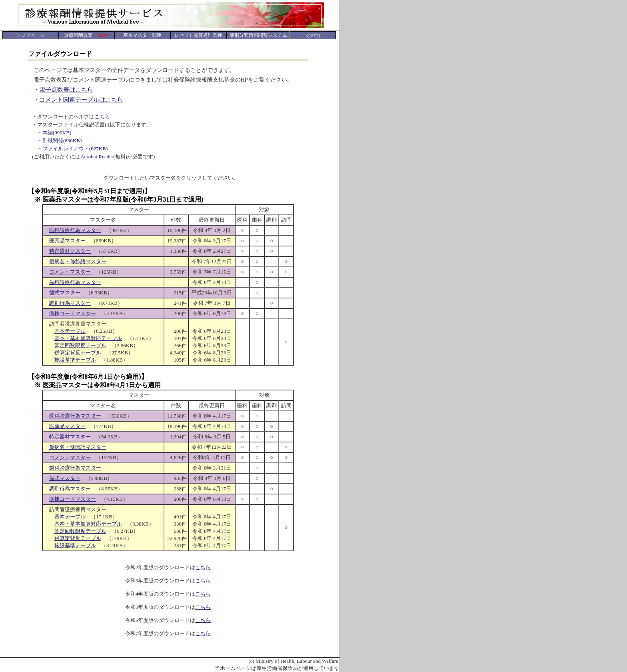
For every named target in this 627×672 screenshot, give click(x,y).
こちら (102, 117)
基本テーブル (70, 331)
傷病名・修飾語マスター (78, 261)
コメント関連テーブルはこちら (81, 100)
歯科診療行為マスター (75, 282)
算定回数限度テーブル (80, 345)
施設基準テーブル (75, 360)
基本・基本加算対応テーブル (88, 338)
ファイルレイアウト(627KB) (75, 149)
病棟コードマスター (73, 313)
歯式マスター (65, 293)
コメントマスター (70, 272)
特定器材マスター (70, 251)
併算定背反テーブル (78, 353)
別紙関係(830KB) (62, 141)
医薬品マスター (67, 241)
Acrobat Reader (97, 157)
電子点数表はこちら (66, 90)
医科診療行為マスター (75, 230)
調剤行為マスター (70, 303)
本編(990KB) (57, 133)
